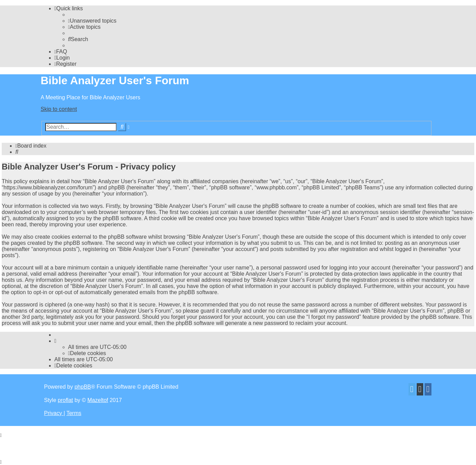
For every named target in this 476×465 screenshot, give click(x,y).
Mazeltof (98, 400)
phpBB (83, 387)
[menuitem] (92, 21)
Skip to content (59, 109)
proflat (65, 400)
